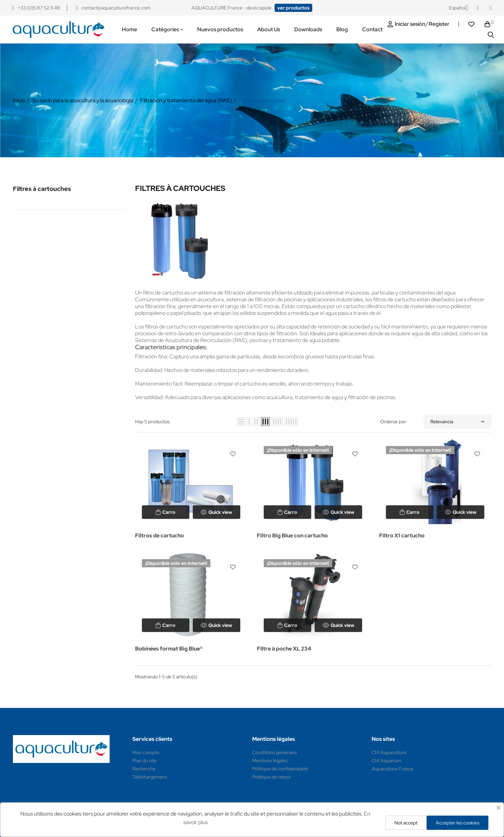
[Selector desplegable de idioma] (459, 8)
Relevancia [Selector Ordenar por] (458, 422)
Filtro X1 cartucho (402, 536)
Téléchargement (150, 777)
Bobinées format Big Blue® (169, 649)
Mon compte (146, 752)
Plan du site (144, 761)
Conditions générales (274, 752)
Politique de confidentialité (280, 769)
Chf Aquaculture (389, 752)
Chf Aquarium (386, 761)
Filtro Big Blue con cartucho (292, 536)
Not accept (406, 823)
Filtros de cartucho (160, 536)
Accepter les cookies (458, 823)
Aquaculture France (393, 769)
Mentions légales (270, 761)
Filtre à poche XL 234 (284, 649)
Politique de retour (272, 777)
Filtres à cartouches (42, 189)
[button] (293, 8)
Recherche (144, 769)
